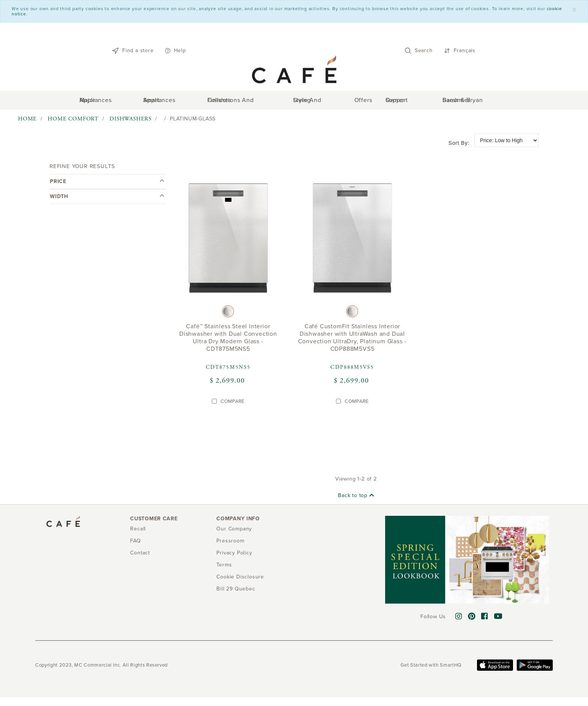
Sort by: (459, 146)
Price (107, 185)
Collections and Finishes (247, 102)
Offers (355, 102)
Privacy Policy (234, 556)
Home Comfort (73, 122)
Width (107, 200)
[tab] (107, 185)
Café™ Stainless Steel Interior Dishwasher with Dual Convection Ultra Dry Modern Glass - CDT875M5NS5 (228, 341)
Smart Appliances (179, 102)
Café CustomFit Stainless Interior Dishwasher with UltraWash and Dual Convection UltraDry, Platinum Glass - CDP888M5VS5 (352, 341)
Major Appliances (121, 102)
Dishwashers (130, 122)
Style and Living (315, 102)
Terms (224, 568)
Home (27, 122)
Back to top (356, 499)
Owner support (393, 102)
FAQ (135, 544)
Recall (138, 532)
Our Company (234, 532)
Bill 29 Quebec (236, 592)
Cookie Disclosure (240, 580)
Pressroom (230, 544)
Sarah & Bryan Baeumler (458, 102)
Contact (140, 556)
